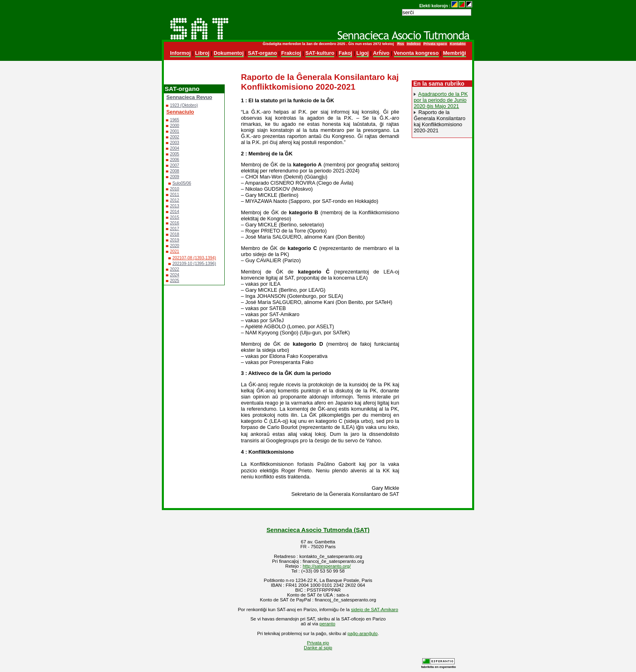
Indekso (414, 44)
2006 (175, 160)
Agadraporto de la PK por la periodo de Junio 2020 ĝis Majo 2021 (441, 100)
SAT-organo (262, 53)
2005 (175, 154)
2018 (175, 234)
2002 (175, 137)
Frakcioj (291, 53)
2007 (175, 165)
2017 (175, 229)
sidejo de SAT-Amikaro (374, 610)
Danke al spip (318, 648)
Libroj (202, 53)
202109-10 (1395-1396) (194, 264)
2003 (175, 143)
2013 (175, 206)
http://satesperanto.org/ (327, 566)
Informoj (180, 53)
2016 (175, 223)
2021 (175, 251)
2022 (175, 269)
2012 (175, 200)
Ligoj (363, 53)
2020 (175, 246)
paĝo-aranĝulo (363, 633)
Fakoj (345, 53)
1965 (175, 120)
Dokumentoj (229, 53)
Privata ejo (318, 643)
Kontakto (458, 44)
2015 (175, 217)
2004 (175, 148)
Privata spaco (435, 44)
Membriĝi (454, 53)
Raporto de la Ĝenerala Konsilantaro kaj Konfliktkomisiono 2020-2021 (439, 121)
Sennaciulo (180, 112)
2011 (175, 195)
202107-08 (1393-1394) (194, 258)
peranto (328, 624)
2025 (175, 281)
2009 (175, 177)
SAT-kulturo (320, 53)
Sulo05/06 (182, 183)
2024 (175, 275)
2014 (175, 212)
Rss (400, 44)
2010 (175, 189)
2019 (175, 240)
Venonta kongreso (416, 53)
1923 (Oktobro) (184, 105)
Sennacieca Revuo (189, 97)
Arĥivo (381, 53)
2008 (175, 171)
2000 (175, 126)
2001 (175, 131)
